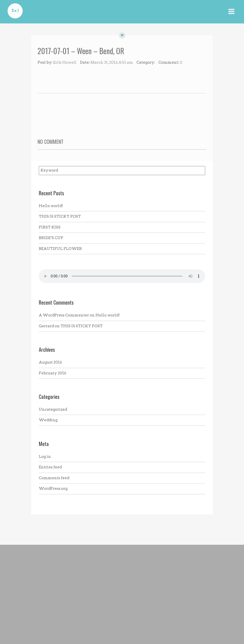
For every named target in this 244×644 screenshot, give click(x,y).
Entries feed (50, 467)
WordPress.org (53, 489)
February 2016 (53, 373)
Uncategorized (53, 409)
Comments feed (54, 478)
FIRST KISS (50, 227)
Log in (45, 457)
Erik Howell (65, 62)
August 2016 (50, 362)
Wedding (48, 420)
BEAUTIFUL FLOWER (60, 249)
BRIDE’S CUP (51, 238)
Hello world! (51, 206)
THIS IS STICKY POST (60, 216)
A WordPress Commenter (64, 315)
